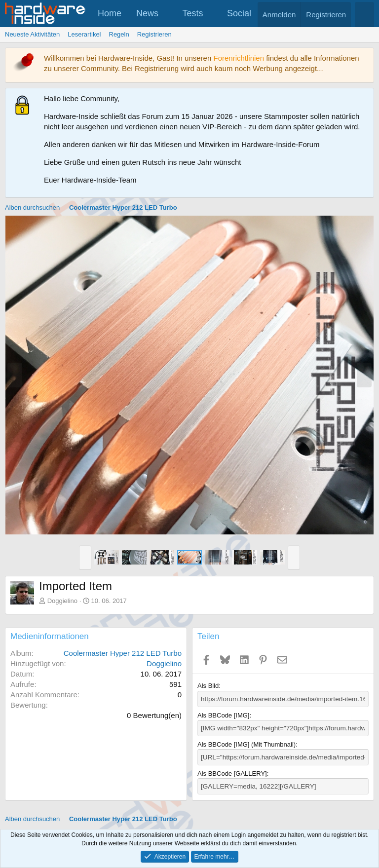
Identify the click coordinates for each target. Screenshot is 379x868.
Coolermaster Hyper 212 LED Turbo (123, 653)
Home (110, 13)
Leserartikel (84, 34)
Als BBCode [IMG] (223, 715)
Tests (193, 13)
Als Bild (208, 686)
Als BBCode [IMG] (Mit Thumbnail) (246, 743)
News (147, 13)
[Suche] (364, 15)
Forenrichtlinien (239, 58)
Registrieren (154, 34)
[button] (167, 14)
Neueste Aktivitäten (32, 34)
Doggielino (62, 601)
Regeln (119, 34)
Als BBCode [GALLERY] (232, 772)
